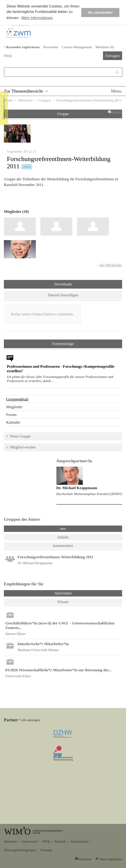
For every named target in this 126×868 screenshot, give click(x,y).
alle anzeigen (31, 720)
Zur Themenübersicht (23, 91)
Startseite (10, 841)
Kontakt (60, 841)
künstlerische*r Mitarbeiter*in (43, 644)
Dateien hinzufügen (63, 295)
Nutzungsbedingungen (20, 850)
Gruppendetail (17, 399)
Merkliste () (105, 47)
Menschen (25, 100)
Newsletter (51, 47)
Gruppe (63, 114)
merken (117, 112)
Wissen (63, 602)
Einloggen (113, 56)
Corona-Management (77, 47)
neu (63, 529)
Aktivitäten (75, 593)
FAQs (8, 56)
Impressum (30, 841)
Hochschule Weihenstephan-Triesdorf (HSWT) (89, 494)
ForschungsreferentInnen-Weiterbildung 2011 (55, 557)
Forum (11, 415)
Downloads (63, 284)
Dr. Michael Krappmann (77, 488)
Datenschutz (80, 841)
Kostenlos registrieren (23, 47)
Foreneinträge (63, 344)
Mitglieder (14, 407)
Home (8, 100)
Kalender (13, 422)
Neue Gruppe (20, 436)
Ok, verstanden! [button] (100, 13)
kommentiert (63, 546)
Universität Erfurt (18, 676)
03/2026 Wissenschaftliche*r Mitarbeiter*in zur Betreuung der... (58, 670)
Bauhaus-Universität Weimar (38, 650)
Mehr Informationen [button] (37, 18)
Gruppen (45, 100)
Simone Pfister (16, 634)
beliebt (63, 537)
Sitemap (46, 850)
